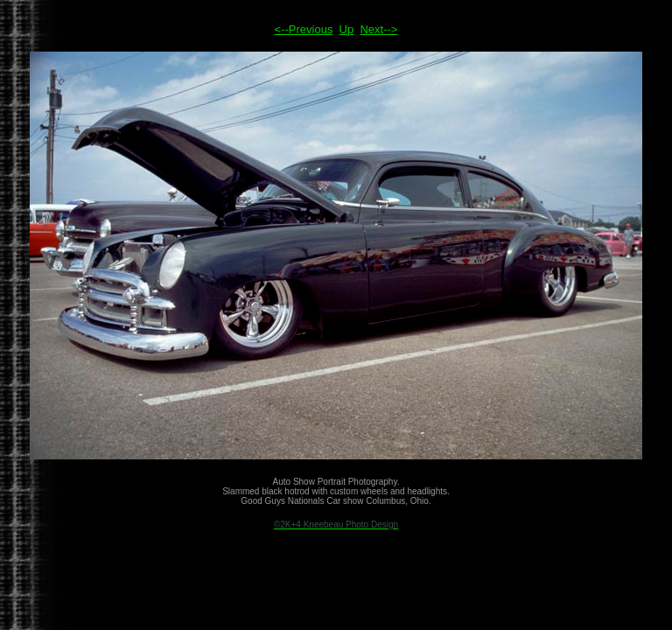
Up (347, 29)
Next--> (378, 29)
